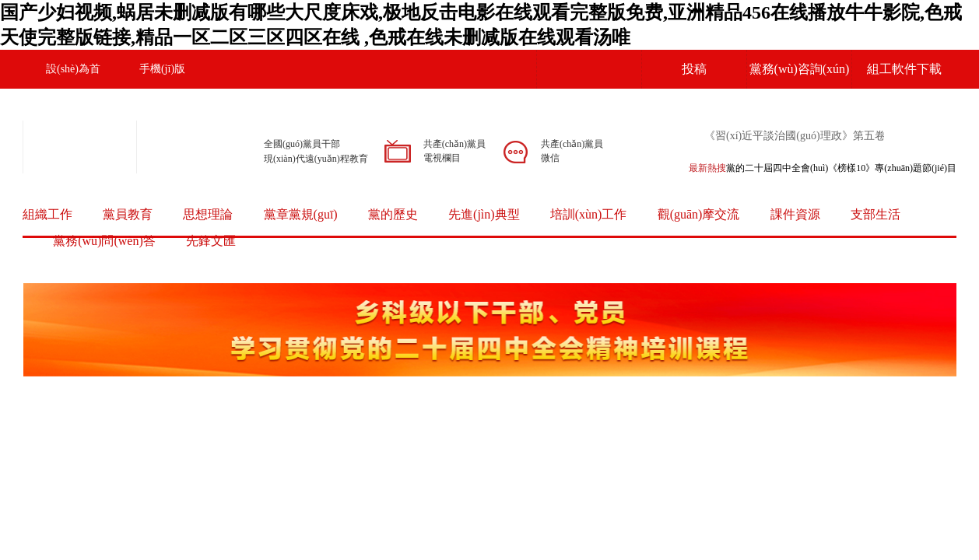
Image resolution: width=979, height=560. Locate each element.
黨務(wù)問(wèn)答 (104, 241)
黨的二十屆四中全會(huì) (777, 168)
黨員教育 (128, 214)
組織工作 (47, 214)
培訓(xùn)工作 (589, 214)
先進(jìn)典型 (484, 214)
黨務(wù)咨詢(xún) (800, 69)
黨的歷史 (393, 214)
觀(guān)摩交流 (699, 214)
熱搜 (717, 168)
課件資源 (795, 214)
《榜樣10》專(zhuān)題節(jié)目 (892, 168)
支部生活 (875, 214)
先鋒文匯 (211, 241)
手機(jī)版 (162, 69)
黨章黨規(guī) (301, 214)
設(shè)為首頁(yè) (73, 88)
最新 (698, 168)
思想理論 (208, 214)
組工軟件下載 (904, 69)
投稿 (694, 69)
